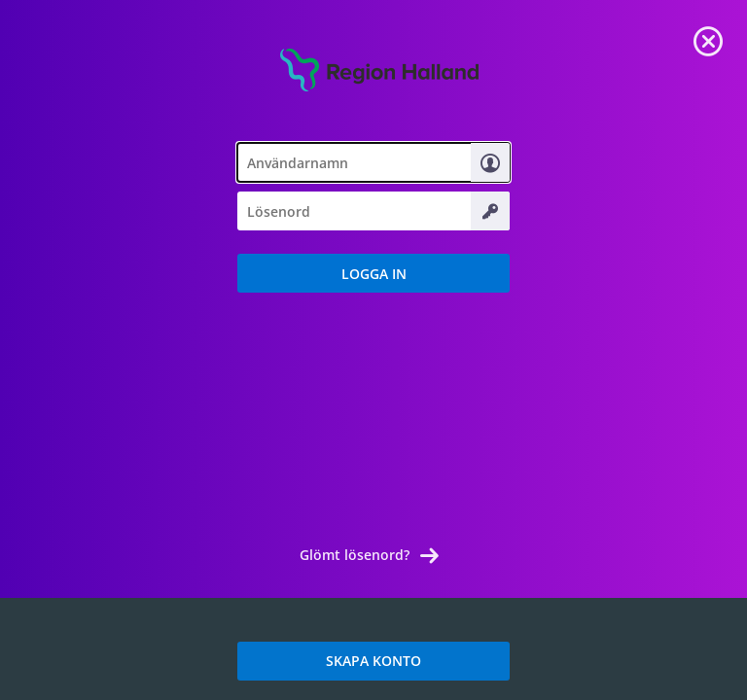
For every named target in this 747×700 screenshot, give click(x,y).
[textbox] (373, 162)
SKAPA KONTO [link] (373, 661)
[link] (708, 39)
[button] (373, 273)
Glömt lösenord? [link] (355, 555)
